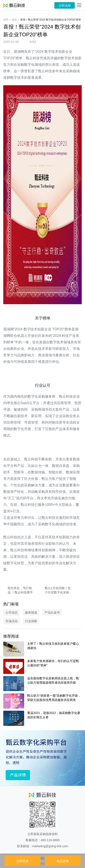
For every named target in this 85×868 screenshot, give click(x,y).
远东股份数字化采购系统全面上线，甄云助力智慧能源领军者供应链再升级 (53, 680)
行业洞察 (31, 621)
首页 (6, 20)
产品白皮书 (52, 612)
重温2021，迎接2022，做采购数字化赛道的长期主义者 (54, 715)
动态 (14, 20)
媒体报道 (31, 612)
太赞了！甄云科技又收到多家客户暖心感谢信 (53, 646)
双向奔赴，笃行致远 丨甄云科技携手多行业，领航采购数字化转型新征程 (20, 590)
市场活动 (12, 621)
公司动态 (12, 612)
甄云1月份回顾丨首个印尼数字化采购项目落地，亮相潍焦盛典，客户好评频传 (58, 590)
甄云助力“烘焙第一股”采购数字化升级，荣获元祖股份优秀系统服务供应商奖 (54, 698)
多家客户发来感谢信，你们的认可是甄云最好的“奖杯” (53, 663)
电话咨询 (63, 861)
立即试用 (65, 6)
